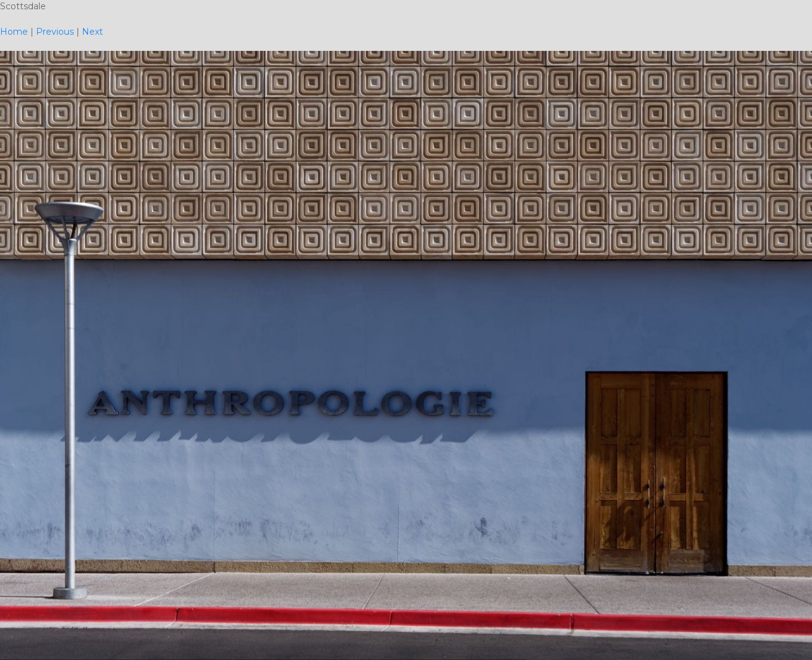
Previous (55, 32)
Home (14, 32)
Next (92, 32)
